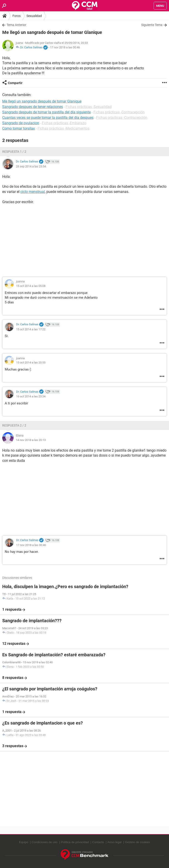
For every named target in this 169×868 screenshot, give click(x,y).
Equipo (24, 842)
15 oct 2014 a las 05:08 (31, 286)
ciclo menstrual (33, 192)
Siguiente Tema (152, 25)
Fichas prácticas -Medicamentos (63, 128)
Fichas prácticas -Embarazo (64, 123)
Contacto (98, 842)
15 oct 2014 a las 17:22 (31, 329)
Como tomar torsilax (19, 128)
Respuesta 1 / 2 (14, 152)
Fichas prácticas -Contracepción (119, 112)
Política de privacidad (75, 842)
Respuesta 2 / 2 (14, 425)
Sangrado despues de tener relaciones (33, 107)
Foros (17, 16)
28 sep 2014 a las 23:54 (31, 166)
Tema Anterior (16, 25)
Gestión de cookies (137, 842)
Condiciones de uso (45, 842)
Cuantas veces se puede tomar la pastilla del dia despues (48, 118)
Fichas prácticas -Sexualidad (89, 107)
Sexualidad (34, 16)
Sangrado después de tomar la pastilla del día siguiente (46, 112)
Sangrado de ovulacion (21, 123)
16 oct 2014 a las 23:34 (31, 396)
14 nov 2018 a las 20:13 (31, 440)
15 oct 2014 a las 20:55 (31, 362)
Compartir (15, 83)
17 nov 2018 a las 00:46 (65, 47)
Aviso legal (115, 842)
